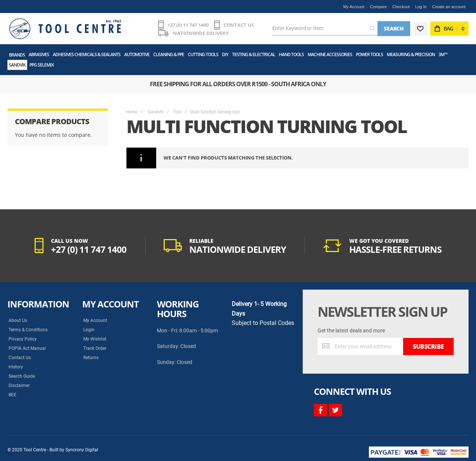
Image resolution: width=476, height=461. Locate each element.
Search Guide (22, 376)
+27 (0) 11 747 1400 (188, 25)
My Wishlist (95, 339)
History (16, 367)
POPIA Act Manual (27, 348)
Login (89, 330)
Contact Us (20, 358)
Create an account (449, 7)
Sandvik (156, 112)
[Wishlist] (420, 29)
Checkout (401, 7)
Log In (421, 7)
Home (132, 112)
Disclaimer (19, 386)
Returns (91, 358)
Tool (177, 112)
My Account (354, 7)
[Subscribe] (428, 346)
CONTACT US (239, 25)
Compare (378, 7)
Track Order (95, 348)
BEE (12, 395)
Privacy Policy (23, 339)
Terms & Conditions (28, 330)
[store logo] (65, 29)
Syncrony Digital (82, 450)
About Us (18, 320)
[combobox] (325, 29)
